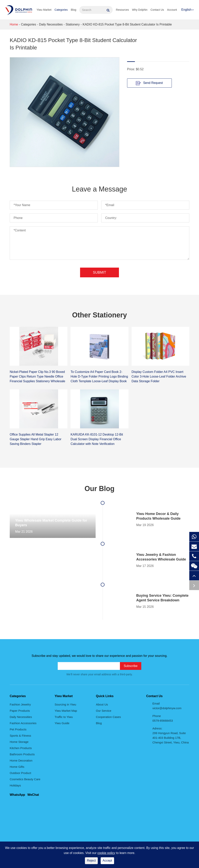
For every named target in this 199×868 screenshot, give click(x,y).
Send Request (149, 83)
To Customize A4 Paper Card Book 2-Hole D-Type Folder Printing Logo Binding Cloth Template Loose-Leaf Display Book (99, 376)
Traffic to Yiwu (64, 717)
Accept (107, 861)
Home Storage (19, 742)
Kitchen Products (21, 748)
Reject (91, 861)
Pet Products (18, 729)
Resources (122, 10)
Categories (61, 10)
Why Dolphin (140, 10)
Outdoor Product (20, 773)
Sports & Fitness (20, 736)
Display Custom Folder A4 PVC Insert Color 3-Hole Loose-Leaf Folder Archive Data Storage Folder (159, 376)
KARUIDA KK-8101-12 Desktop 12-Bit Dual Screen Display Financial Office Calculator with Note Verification (97, 439)
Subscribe (130, 666)
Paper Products (20, 711)
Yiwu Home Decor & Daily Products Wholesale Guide (158, 516)
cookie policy (106, 853)
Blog (73, 10)
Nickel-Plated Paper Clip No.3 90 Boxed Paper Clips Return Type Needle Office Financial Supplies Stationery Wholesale (37, 376)
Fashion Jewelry (20, 704)
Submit (99, 272)
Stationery (73, 24)
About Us (102, 704)
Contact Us (157, 10)
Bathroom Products (22, 754)
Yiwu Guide (62, 723)
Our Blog (99, 489)
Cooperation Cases (108, 717)
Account (172, 10)
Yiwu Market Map (66, 711)
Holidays (15, 785)
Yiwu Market (44, 10)
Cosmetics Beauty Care (25, 779)
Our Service (104, 711)
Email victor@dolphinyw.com (167, 706)
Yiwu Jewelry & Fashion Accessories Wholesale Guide (161, 557)
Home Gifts (17, 767)
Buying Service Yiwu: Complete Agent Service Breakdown (162, 598)
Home (14, 24)
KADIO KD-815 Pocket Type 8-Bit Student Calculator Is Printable (127, 24)
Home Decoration (21, 760)
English (186, 10)
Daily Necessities (51, 24)
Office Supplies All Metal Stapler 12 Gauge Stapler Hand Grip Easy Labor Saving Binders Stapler (36, 439)
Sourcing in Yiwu (65, 704)
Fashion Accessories (23, 723)
